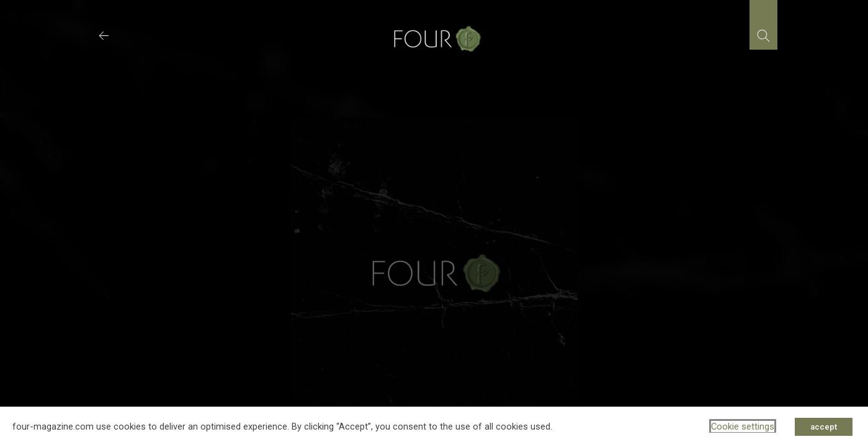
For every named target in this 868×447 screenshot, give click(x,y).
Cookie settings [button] (743, 427)
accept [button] (824, 427)
